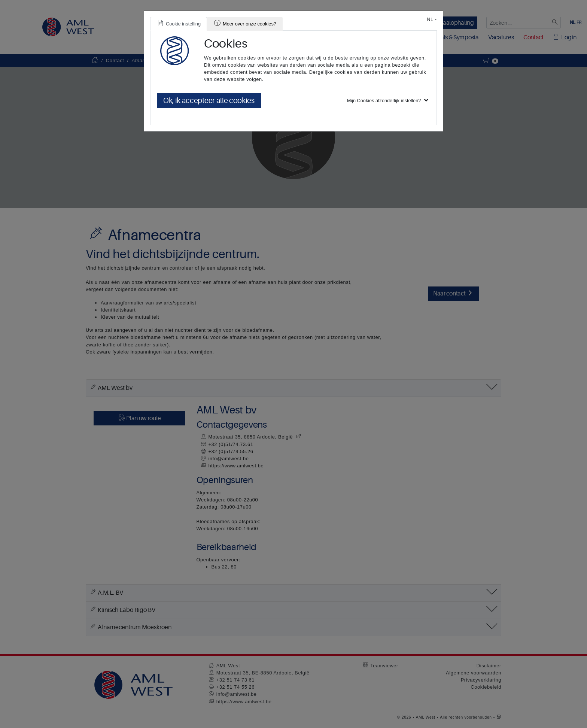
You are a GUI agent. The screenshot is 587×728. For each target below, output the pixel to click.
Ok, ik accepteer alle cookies (209, 101)
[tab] (179, 24)
